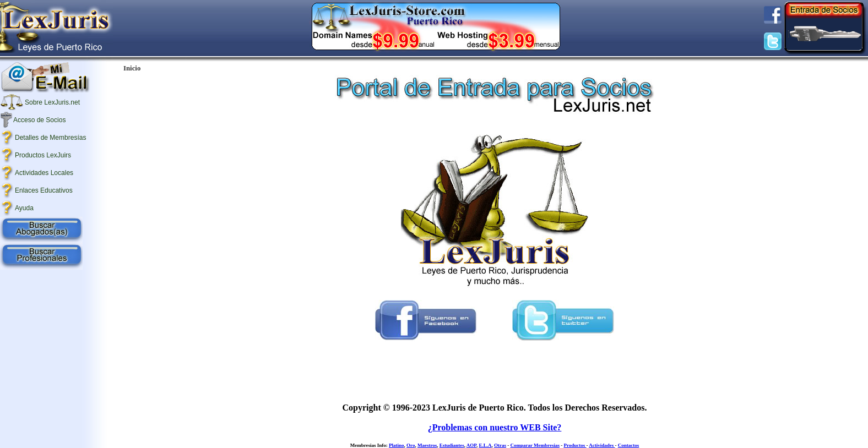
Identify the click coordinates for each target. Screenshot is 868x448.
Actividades (602, 445)
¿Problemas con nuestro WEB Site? (495, 427)
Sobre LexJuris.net (52, 102)
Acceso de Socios (39, 120)
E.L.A (485, 445)
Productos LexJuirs (43, 155)
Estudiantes (452, 445)
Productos (575, 445)
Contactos (629, 445)
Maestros (427, 445)
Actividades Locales (44, 173)
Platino (397, 445)
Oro (411, 445)
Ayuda (24, 208)
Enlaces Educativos (44, 190)
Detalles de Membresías (50, 138)
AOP (471, 445)
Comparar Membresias (535, 445)
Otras (500, 445)
